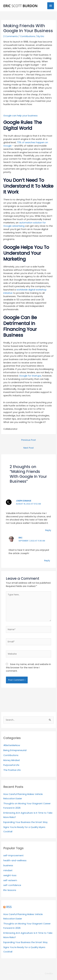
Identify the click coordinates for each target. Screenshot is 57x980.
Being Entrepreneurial (15, 750)
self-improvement (13, 856)
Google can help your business (20, 116)
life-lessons (10, 890)
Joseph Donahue (24, 501)
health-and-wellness (15, 860)
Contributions (28, 36)
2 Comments (11, 36)
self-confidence (12, 885)
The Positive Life (12, 770)
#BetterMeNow (12, 745)
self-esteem (10, 880)
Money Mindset (12, 760)
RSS (9, 907)
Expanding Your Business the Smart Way (25, 822)
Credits (49, 974)
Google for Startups (30, 376)
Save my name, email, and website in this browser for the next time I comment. (28, 668)
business (8, 865)
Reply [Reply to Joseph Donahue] (48, 530)
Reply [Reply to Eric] (47, 561)
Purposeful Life (11, 765)
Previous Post (29, 440)
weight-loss (10, 875)
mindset (8, 870)
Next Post (29, 448)
